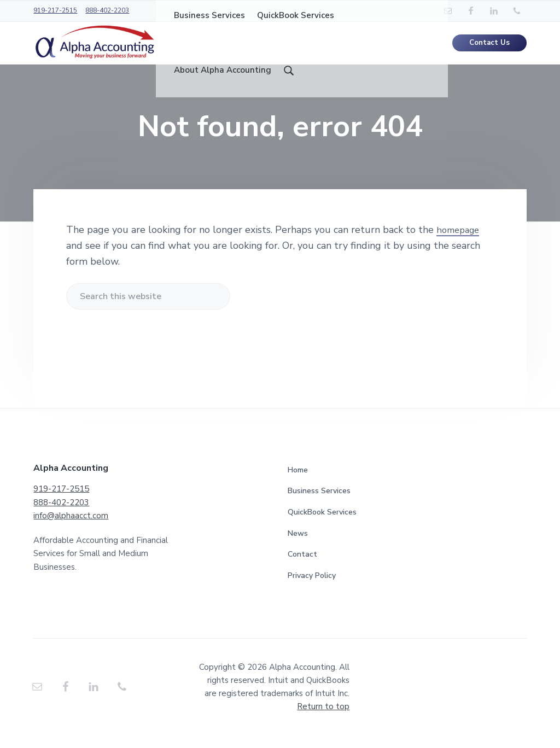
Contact (302, 567)
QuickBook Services (322, 525)
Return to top (323, 719)
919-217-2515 (55, 10)
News (298, 546)
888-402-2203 (107, 10)
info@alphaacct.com (71, 528)
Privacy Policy (312, 588)
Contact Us (489, 49)
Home (298, 483)
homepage (460, 242)
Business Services (319, 503)
